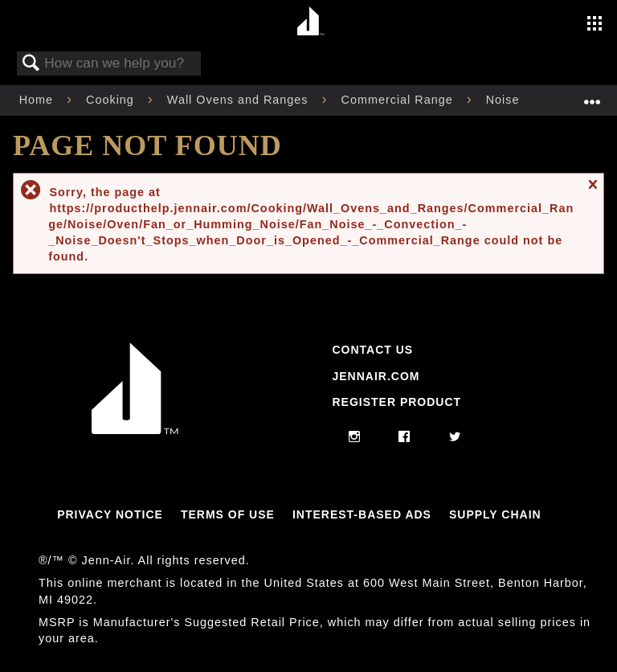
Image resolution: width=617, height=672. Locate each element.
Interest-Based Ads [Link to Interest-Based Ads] (362, 514)
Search (31, 64)
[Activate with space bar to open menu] (595, 25)
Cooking (112, 100)
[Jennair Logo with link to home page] (135, 430)
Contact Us (372, 350)
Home (38, 100)
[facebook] (405, 437)
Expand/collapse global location (592, 95)
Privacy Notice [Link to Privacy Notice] (110, 514)
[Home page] (311, 22)
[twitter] (455, 437)
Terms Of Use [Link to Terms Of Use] (228, 514)
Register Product (396, 402)
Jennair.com (376, 376)
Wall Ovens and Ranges (240, 100)
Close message (592, 192)
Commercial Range (399, 100)
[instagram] (355, 437)
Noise (505, 100)
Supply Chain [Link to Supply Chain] (495, 514)
